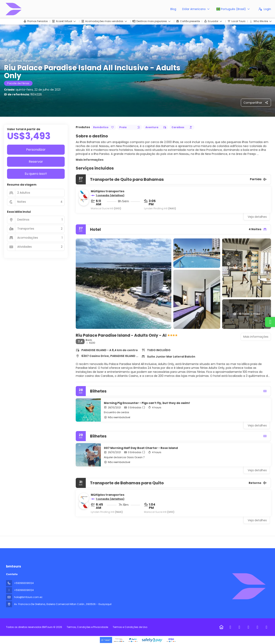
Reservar (36, 162)
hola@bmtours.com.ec (28, 597)
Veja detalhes (257, 217)
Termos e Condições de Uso (130, 627)
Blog (173, 9)
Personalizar (36, 150)
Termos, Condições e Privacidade (87, 627)
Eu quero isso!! (36, 174)
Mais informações (90, 160)
